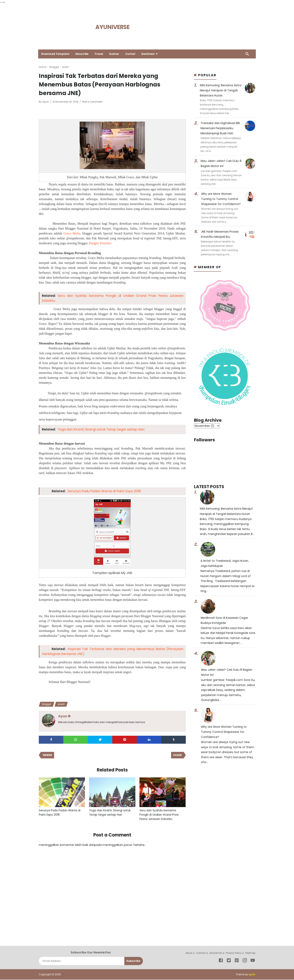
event (63, 704)
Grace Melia (72, 233)
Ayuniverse (112, 27)
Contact (198, 953)
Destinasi (150, 54)
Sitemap (250, 953)
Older (177, 755)
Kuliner (116, 54)
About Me (83, 54)
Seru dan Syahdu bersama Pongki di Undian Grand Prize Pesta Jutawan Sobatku (159, 815)
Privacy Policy (233, 953)
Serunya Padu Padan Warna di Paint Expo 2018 (105, 491)
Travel (100, 54)
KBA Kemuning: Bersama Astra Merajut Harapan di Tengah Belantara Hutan (217, 90)
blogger (47, 704)
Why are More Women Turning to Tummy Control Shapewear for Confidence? (221, 198)
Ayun (46, 102)
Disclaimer (214, 953)
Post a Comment (93, 102)
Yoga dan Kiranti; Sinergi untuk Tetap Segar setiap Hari (102, 429)
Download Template (56, 54)
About (186, 953)
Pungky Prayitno (100, 243)
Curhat (132, 54)
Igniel (252, 975)
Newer (47, 755)
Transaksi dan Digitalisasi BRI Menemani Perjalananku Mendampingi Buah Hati (220, 128)
